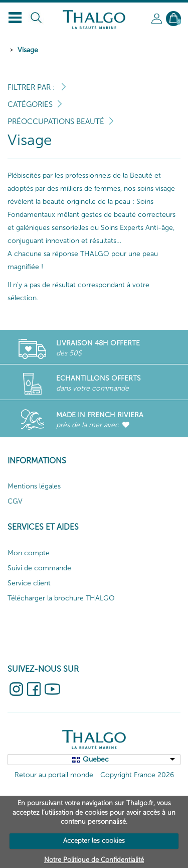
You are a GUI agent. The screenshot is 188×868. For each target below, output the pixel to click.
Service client (29, 583)
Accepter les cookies (94, 841)
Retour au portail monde (54, 775)
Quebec (96, 759)
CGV (15, 501)
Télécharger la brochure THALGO (61, 598)
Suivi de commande (39, 568)
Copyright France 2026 (137, 775)
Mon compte (29, 553)
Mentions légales (34, 486)
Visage (28, 50)
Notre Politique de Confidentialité (94, 860)
